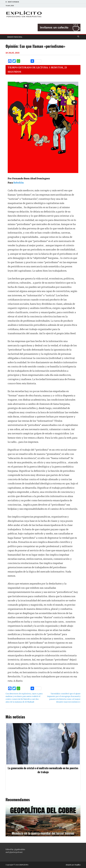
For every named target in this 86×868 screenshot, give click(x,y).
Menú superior (13, 2)
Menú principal (15, 37)
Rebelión (19, 183)
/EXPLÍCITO (24, 865)
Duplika (78, 865)
